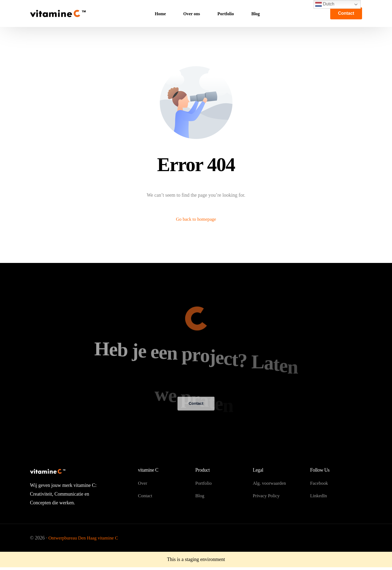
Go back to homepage (196, 220)
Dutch (325, 4)
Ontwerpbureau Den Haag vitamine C (86, 539)
